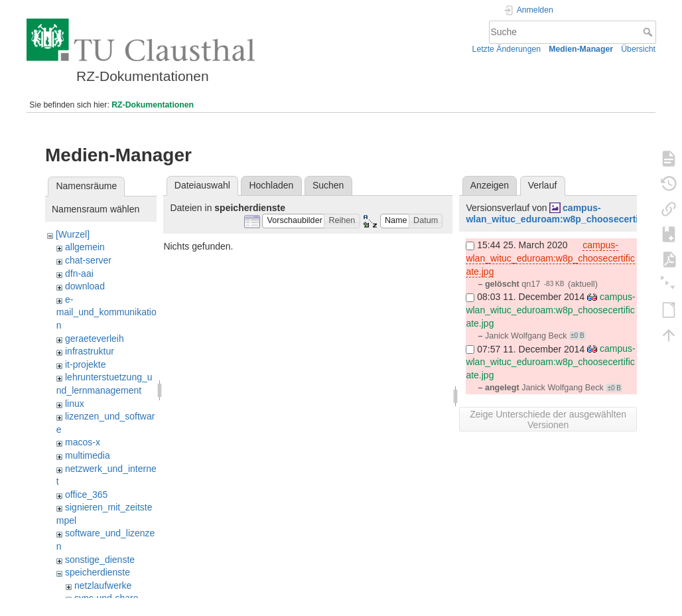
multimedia (88, 455)
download (85, 286)
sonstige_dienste (100, 560)
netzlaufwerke (103, 585)
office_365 (86, 495)
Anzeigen (490, 185)
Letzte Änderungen (507, 49)
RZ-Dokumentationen (153, 105)
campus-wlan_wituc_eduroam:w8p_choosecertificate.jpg (572, 213)
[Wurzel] (73, 234)
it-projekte (85, 364)
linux (75, 404)
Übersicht (638, 49)
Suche (649, 32)
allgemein (85, 247)
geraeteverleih (95, 339)
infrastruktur (90, 351)
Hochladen (271, 185)
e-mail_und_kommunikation (106, 312)
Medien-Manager (581, 49)
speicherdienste (98, 572)
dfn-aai (79, 273)
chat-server (88, 260)
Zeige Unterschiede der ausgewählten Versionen (548, 420)
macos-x (83, 442)
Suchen (328, 185)
